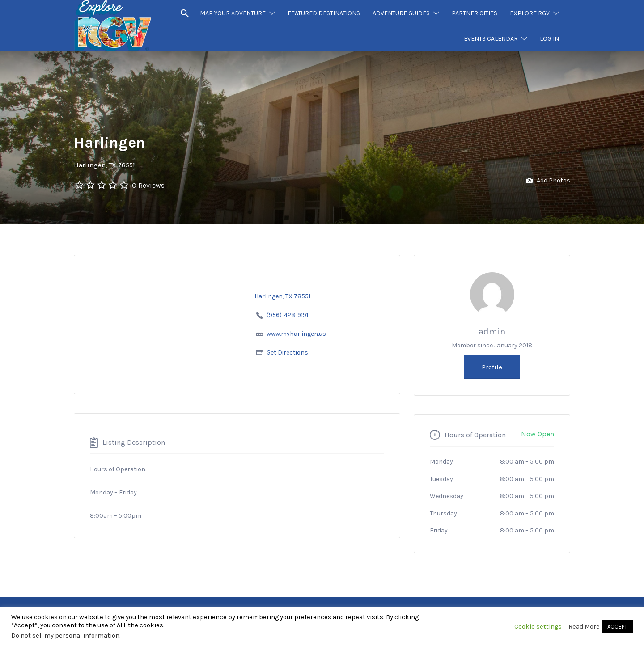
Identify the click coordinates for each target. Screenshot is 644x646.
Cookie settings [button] (538, 627)
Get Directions (287, 353)
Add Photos (548, 181)
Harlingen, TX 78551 (104, 165)
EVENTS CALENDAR (491, 39)
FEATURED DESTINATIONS (324, 13)
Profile (492, 367)
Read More (584, 627)
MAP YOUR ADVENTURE (233, 13)
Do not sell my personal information (65, 635)
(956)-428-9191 (287, 315)
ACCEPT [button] (617, 627)
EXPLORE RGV (530, 13)
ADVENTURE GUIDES (401, 13)
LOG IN (549, 39)
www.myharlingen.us (296, 334)
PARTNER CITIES (475, 13)
